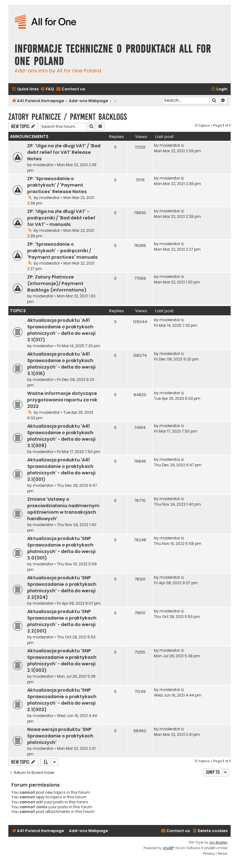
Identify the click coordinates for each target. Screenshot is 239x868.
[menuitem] (47, 89)
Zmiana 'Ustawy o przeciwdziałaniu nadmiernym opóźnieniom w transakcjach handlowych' (63, 509)
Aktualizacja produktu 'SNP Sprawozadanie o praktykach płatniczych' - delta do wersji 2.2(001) (62, 621)
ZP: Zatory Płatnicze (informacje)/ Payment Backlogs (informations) (57, 283)
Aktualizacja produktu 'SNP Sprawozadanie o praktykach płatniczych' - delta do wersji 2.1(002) (62, 700)
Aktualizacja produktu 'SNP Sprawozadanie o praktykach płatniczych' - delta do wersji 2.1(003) (62, 661)
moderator (43, 165)
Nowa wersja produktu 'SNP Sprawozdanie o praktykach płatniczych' (60, 736)
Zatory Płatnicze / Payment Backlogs (68, 117)
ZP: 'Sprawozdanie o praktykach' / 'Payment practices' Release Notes (57, 185)
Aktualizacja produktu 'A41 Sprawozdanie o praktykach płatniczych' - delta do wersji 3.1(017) (61, 330)
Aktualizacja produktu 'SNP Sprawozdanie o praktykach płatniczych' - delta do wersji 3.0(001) (61, 548)
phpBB (168, 848)
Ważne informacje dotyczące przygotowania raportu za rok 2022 (62, 400)
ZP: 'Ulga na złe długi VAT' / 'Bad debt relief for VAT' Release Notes (64, 152)
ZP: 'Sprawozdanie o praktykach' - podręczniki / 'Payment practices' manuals (62, 251)
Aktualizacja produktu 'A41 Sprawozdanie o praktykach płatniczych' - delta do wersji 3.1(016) (61, 364)
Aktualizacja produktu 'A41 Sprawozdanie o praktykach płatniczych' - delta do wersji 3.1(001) (61, 470)
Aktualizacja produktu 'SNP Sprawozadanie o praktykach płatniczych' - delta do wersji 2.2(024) (62, 587)
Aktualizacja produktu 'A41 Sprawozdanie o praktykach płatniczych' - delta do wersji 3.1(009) (61, 436)
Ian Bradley (218, 842)
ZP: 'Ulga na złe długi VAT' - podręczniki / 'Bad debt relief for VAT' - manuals (61, 218)
